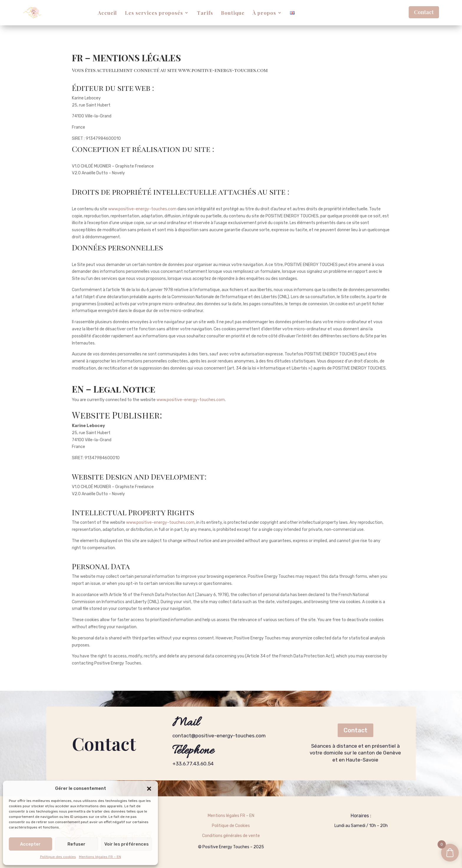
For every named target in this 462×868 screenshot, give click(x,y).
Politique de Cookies (231, 826)
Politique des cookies (58, 857)
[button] (149, 789)
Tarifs (205, 13)
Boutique (233, 13)
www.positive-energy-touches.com (223, 70)
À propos (264, 13)
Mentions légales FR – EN (100, 857)
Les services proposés (154, 13)
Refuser (76, 844)
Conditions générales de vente (231, 836)
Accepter (30, 844)
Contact (424, 12)
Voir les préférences (127, 844)
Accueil (107, 13)
